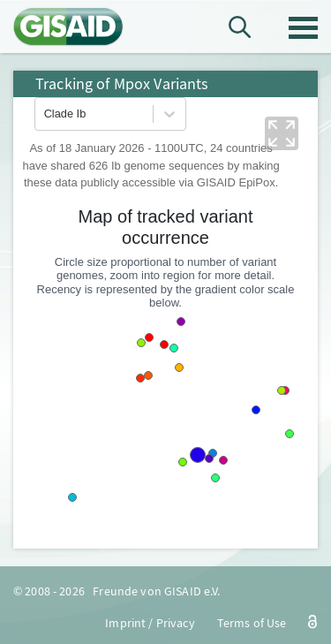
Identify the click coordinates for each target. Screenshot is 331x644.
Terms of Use (252, 623)
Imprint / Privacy (150, 623)
